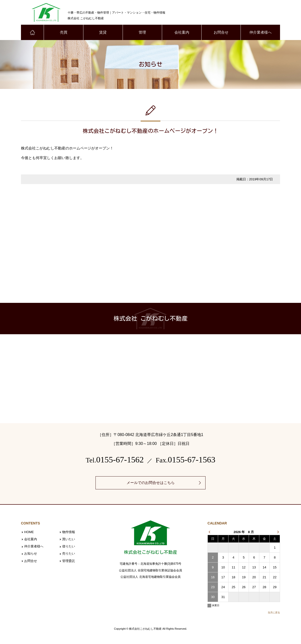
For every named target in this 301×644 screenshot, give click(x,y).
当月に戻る (274, 613)
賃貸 (103, 32)
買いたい (69, 539)
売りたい (69, 553)
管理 (142, 32)
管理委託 (69, 560)
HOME (29, 532)
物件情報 (69, 532)
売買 (64, 32)
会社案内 (182, 32)
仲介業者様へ (261, 32)
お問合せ (221, 32)
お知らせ (31, 553)
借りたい (69, 546)
